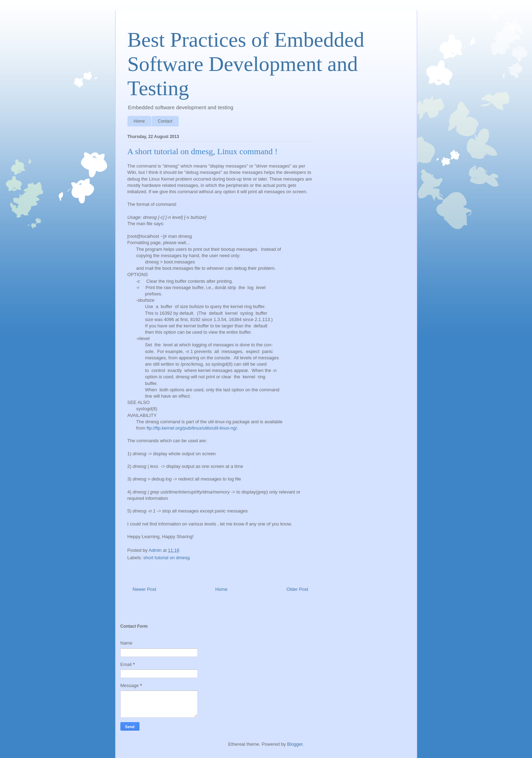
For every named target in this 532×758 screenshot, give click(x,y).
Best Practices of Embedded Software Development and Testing (246, 64)
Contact (165, 121)
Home (139, 121)
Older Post (297, 589)
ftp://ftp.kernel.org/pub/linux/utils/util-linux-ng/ (192, 428)
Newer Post (145, 589)
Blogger (295, 744)
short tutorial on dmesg (166, 558)
